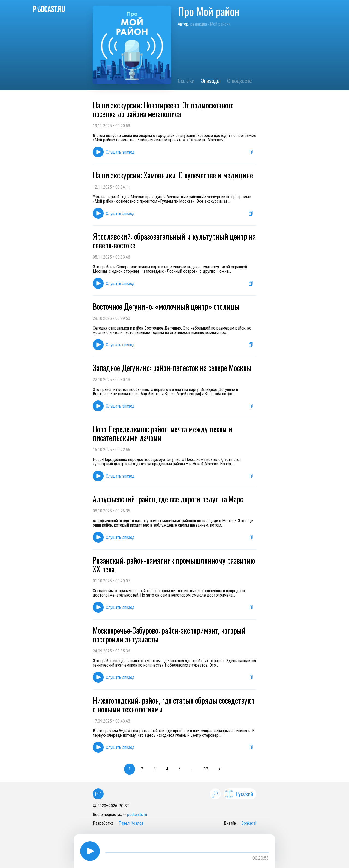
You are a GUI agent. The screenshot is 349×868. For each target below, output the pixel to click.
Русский (239, 794)
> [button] (220, 769)
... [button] (192, 769)
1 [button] (130, 769)
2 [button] (142, 769)
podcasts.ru (137, 814)
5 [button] (180, 769)
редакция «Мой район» (210, 24)
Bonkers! (249, 823)
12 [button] (206, 769)
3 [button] (155, 769)
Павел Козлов (131, 823)
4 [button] (167, 769)
